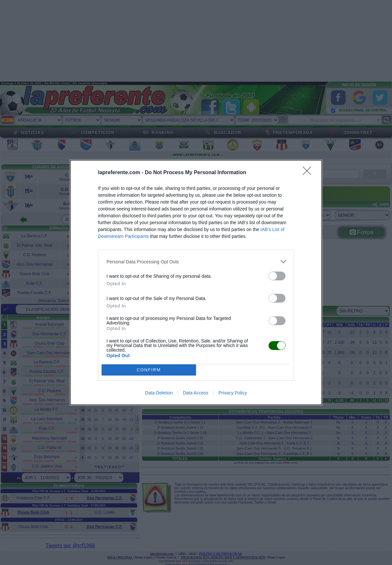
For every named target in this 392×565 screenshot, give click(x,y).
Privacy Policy (233, 393)
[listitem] (196, 262)
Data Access (196, 393)
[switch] (277, 276)
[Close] (309, 173)
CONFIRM (149, 370)
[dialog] (196, 282)
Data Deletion (159, 393)
